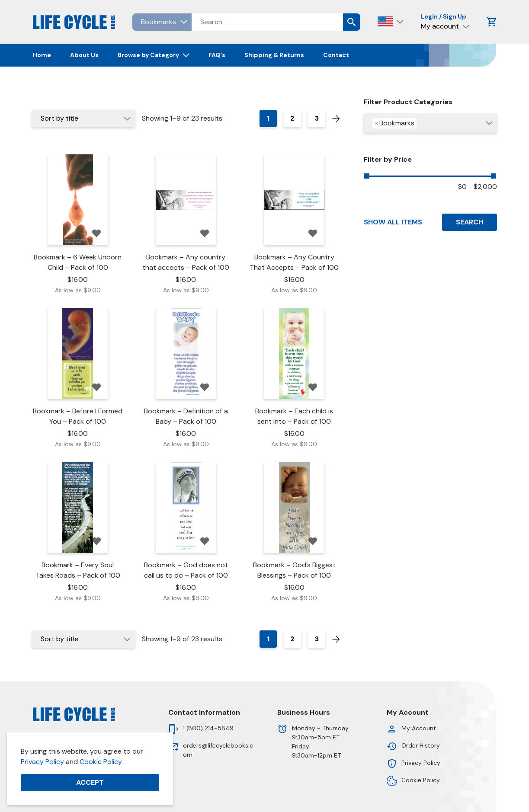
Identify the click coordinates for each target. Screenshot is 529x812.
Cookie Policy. (101, 762)
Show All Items (393, 222)
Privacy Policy (42, 762)
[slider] (367, 176)
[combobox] (430, 123)
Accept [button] (90, 782)
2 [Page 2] (292, 118)
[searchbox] (423, 124)
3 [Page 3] (317, 118)
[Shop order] (83, 118)
